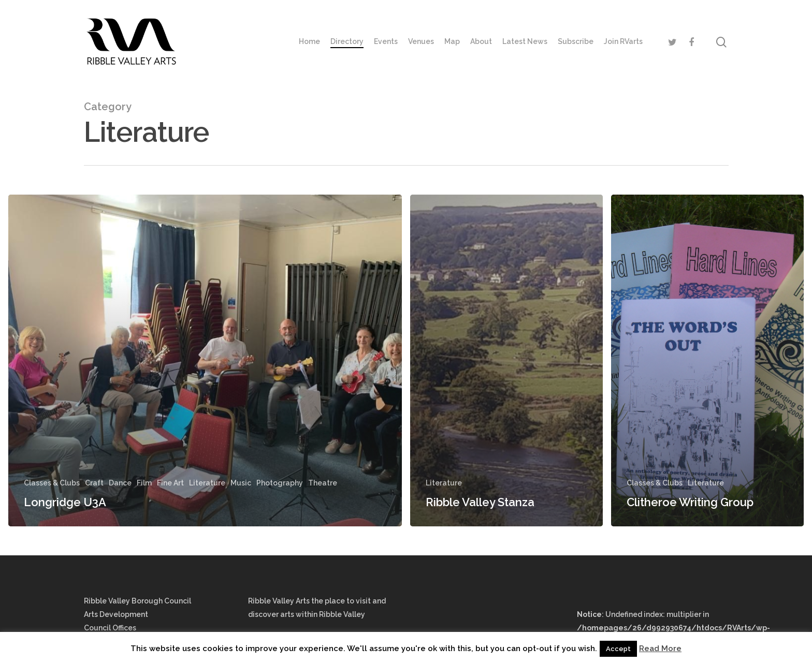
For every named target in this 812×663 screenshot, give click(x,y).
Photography (280, 483)
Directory (347, 41)
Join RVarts (623, 41)
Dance (120, 483)
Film (144, 483)
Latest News (525, 41)
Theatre (323, 483)
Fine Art (170, 483)
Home (309, 41)
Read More (660, 649)
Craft (94, 483)
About (481, 41)
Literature (207, 483)
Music (241, 483)
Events (386, 41)
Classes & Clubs (52, 483)
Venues (421, 41)
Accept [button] (618, 649)
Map (452, 41)
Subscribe (576, 41)
